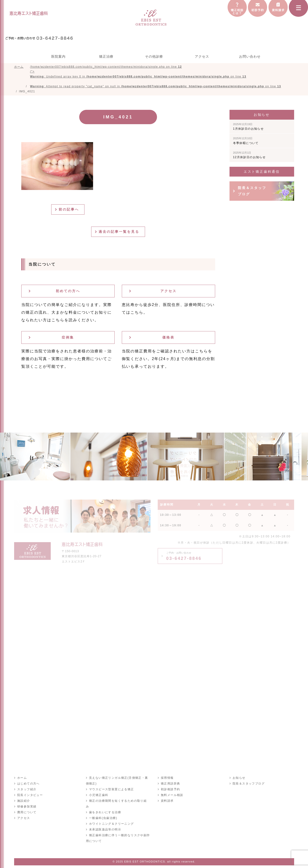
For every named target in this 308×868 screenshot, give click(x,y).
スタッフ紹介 (27, 790)
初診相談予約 (170, 790)
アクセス (202, 56)
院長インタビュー (30, 796)
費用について (27, 813)
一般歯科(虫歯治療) (103, 813)
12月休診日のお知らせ (249, 156)
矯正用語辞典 (170, 785)
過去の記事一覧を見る (120, 233)
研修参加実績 (27, 808)
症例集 (68, 339)
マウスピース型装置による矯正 (111, 790)
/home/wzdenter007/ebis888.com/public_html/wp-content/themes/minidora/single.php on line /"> (156, 77)
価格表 (168, 339)
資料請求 (167, 802)
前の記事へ (70, 211)
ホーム (22, 779)
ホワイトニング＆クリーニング (111, 819)
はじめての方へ (28, 785)
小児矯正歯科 (98, 796)
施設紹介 (23, 802)
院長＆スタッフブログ (252, 192)
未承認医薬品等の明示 (105, 825)
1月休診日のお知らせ (249, 128)
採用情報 (167, 779)
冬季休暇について (246, 142)
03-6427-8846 (184, 557)
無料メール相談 (172, 796)
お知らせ (239, 779)
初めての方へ (68, 292)
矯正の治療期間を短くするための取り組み (119, 802)
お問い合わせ (250, 56)
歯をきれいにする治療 (105, 808)
